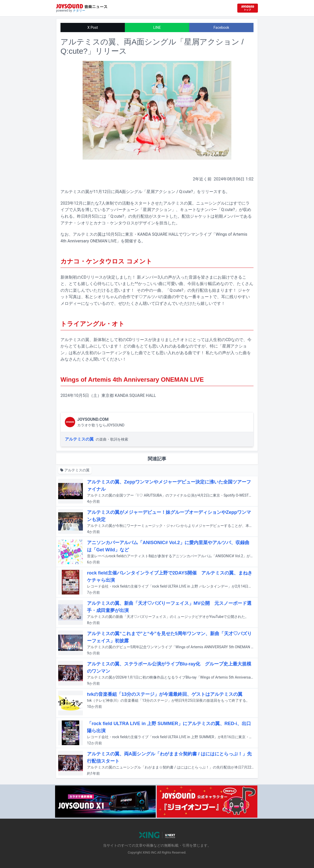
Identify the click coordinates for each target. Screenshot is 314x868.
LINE (157, 28)
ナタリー (79, 11)
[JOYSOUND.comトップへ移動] (248, 8)
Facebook (221, 28)
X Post (93, 28)
